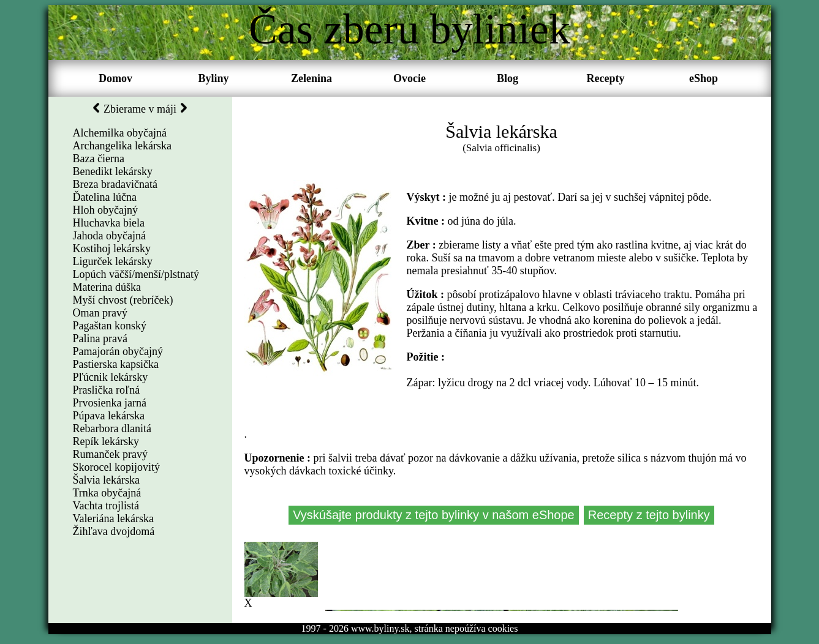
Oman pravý (100, 313)
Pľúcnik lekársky (111, 377)
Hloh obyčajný (105, 210)
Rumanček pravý (110, 454)
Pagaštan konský (110, 326)
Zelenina (311, 78)
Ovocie (409, 78)
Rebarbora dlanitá (112, 429)
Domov (115, 78)
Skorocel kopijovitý (117, 467)
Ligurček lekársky (113, 261)
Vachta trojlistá (106, 506)
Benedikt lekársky (113, 171)
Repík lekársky (106, 441)
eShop (704, 78)
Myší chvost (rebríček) (123, 300)
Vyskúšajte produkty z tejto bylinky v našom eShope (434, 515)
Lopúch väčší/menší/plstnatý (136, 274)
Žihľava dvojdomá (114, 531)
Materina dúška (107, 287)
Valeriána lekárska (113, 519)
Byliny (213, 78)
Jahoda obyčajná (109, 236)
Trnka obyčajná (107, 493)
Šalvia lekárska (106, 480)
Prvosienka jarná (110, 403)
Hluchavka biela (109, 223)
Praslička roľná (107, 390)
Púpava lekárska (109, 416)
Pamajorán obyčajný (118, 351)
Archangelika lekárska (122, 146)
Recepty (606, 78)
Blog (508, 78)
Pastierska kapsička (116, 364)
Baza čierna (99, 159)
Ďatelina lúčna (105, 197)
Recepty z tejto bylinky (648, 515)
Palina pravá (100, 339)
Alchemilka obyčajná (120, 133)
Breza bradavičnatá (115, 184)
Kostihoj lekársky (112, 249)
